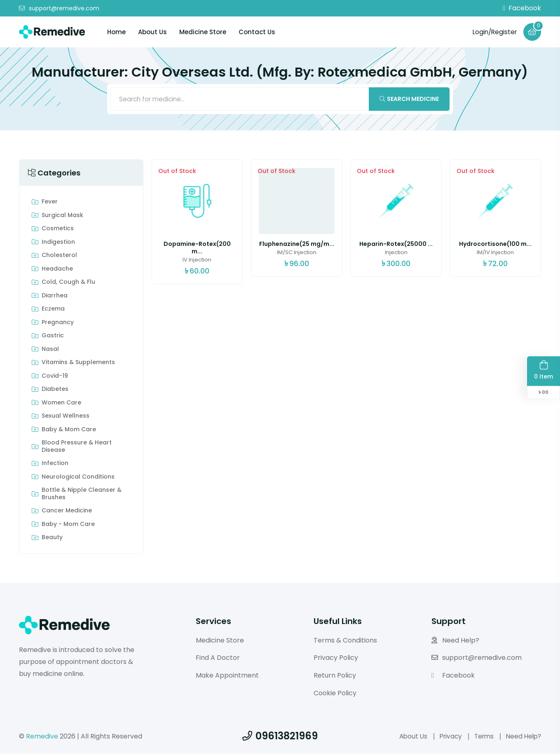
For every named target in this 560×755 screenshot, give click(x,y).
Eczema (53, 311)
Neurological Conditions (78, 478)
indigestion (58, 243)
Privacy (446, 737)
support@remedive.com (59, 8)
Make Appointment (227, 677)
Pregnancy (58, 324)
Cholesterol (59, 257)
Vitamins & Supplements (78, 364)
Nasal (50, 351)
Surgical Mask (62, 217)
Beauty (52, 539)
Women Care (61, 404)
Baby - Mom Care (68, 526)
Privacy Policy (336, 659)
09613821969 (280, 737)
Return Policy (335, 677)
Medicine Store (203, 32)
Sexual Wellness (66, 418)
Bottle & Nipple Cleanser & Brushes (82, 495)
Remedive (42, 737)
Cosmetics (58, 230)
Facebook (522, 8)
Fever (50, 203)
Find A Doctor (218, 659)
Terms (481, 737)
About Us (152, 32)
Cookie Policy (335, 694)
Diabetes (55, 391)
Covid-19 (55, 377)
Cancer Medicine (67, 512)
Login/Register (493, 32)
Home (116, 32)
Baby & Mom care (69, 431)
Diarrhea (55, 297)
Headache (57, 270)
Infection (55, 465)
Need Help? (455, 642)
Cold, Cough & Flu (68, 284)
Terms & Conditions (345, 642)
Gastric (53, 337)
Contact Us (257, 32)
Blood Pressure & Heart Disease (77, 448)
